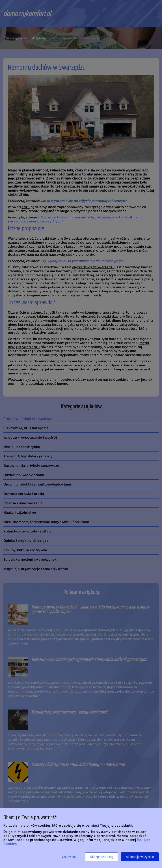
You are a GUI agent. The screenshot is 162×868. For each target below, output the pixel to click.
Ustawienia (70, 857)
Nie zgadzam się (102, 857)
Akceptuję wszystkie (140, 857)
